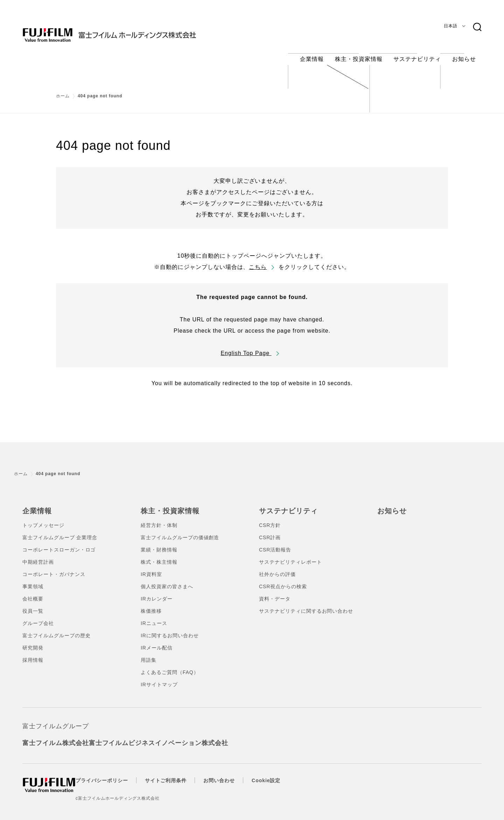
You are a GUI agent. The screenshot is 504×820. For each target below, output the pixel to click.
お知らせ (391, 505)
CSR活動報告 (275, 543)
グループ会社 (38, 617)
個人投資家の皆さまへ (167, 580)
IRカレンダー (157, 592)
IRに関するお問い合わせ (170, 629)
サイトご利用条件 (180, 774)
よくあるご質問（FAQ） (170, 666)
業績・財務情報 (159, 543)
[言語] (453, 26)
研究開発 (33, 641)
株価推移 (151, 604)
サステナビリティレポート (290, 555)
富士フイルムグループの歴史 (56, 629)
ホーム (63, 90)
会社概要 (33, 592)
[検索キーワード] (477, 27)
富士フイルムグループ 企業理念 (60, 531)
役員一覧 (33, 604)
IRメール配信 (157, 641)
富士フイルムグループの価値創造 (180, 531)
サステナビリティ (286, 505)
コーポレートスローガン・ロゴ (59, 543)
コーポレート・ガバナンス (54, 568)
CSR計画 (270, 531)
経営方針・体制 (159, 519)
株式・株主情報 (159, 555)
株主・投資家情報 (167, 505)
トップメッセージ (43, 519)
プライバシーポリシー (116, 774)
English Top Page (246, 348)
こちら (258, 261)
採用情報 (33, 653)
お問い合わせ (233, 774)
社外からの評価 (277, 568)
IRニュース (154, 617)
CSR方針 (270, 519)
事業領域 (33, 580)
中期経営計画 (38, 555)
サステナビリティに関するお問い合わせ (306, 604)
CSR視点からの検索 (283, 580)
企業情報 (36, 505)
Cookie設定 (280, 774)
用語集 (149, 653)
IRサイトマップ (159, 678)
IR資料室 (151, 568)
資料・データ (275, 592)
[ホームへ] (123, 29)
